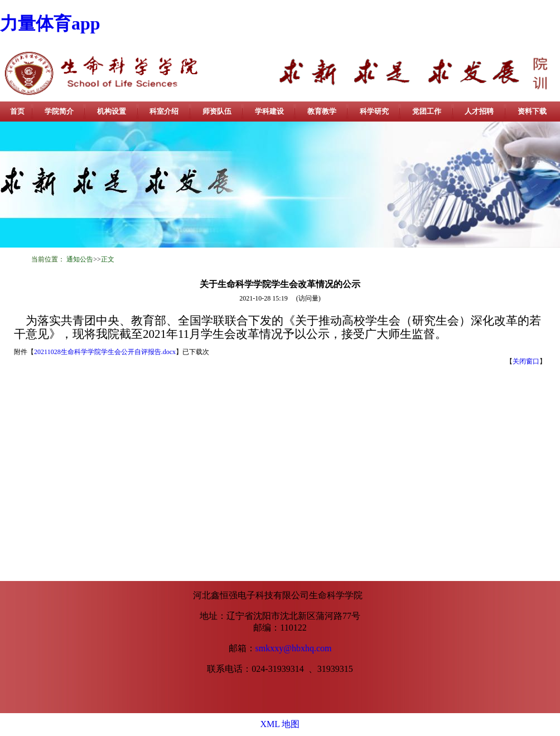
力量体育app (50, 23)
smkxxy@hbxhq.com (294, 648)
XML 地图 (280, 724)
